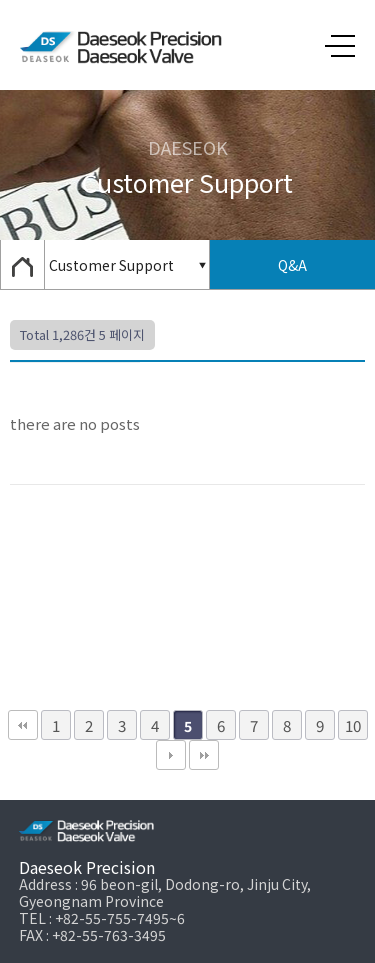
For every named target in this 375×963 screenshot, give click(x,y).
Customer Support (111, 265)
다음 (171, 755)
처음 (23, 725)
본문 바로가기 (0, 0)
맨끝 (204, 755)
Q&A (292, 265)
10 (353, 725)
